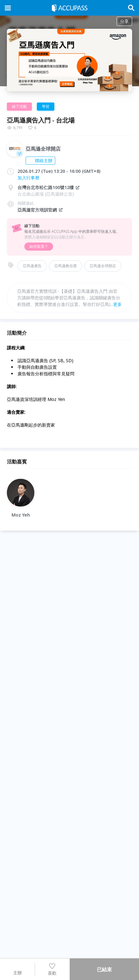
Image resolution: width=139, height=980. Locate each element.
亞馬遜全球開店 (103, 266)
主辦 (17, 969)
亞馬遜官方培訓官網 (40, 210)
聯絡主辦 (40, 160)
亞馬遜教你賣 (66, 266)
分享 (124, 21)
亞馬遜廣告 (32, 266)
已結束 (104, 969)
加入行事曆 (28, 178)
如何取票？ (39, 246)
